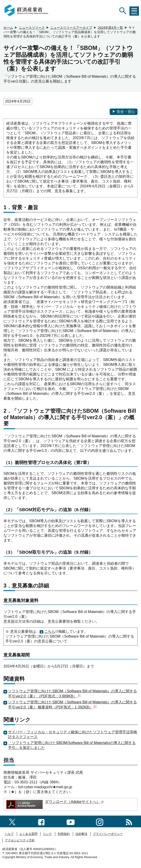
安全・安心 (124, 112)
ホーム (8, 28)
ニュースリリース (32, 28)
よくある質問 (28, 834)
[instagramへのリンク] (100, 821)
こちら (50, 632)
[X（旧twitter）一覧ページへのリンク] (12, 821)
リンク (47, 834)
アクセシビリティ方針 (20, 840)
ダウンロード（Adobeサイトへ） (74, 802)
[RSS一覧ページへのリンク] (129, 821)
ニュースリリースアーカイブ (71, 28)
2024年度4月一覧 (110, 28)
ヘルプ (9, 834)
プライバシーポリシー (108, 834)
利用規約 (64, 834)
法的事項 (81, 834)
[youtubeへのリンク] (71, 821)
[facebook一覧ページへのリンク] (41, 821)
